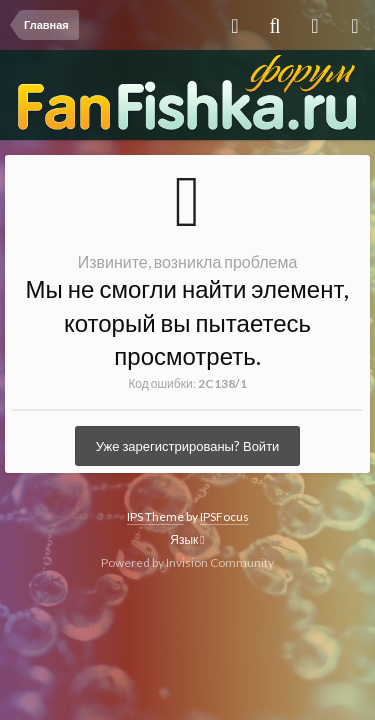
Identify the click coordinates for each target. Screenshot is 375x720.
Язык (187, 539)
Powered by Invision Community (187, 562)
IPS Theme (155, 516)
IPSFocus (224, 516)
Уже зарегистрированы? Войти (188, 446)
